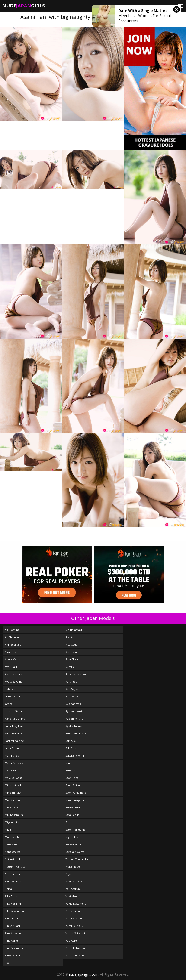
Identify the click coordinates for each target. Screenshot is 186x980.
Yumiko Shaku (74, 926)
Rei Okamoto (13, 881)
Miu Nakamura (14, 815)
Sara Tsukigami (75, 800)
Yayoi (69, 874)
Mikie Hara (11, 807)
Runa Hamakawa (76, 674)
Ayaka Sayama (14, 682)
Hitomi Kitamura (15, 711)
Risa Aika (71, 637)
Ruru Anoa (72, 696)
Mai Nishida (12, 756)
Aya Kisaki (11, 667)
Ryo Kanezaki (74, 711)
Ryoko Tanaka (74, 726)
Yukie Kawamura (76, 904)
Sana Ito (70, 770)
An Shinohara (13, 637)
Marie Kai (11, 770)
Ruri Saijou (72, 689)
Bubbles (10, 689)
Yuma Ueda (73, 911)
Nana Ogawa (13, 852)
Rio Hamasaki (74, 630)
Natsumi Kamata (15, 867)
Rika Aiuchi (12, 896)
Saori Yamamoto (76, 793)
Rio (7, 963)
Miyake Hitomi (14, 822)
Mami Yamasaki (14, 763)
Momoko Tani (13, 837)
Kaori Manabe (13, 733)
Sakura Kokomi (75, 756)
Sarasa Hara (73, 807)
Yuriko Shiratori (75, 933)
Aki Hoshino (12, 630)
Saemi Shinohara (76, 733)
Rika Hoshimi (13, 904)
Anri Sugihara (13, 645)
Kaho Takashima (15, 719)
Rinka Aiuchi (12, 955)
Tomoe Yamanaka (77, 859)
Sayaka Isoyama (75, 852)
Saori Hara (72, 778)
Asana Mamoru (14, 659)
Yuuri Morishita (75, 955)
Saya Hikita (72, 837)
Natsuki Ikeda (13, 859)
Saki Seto (71, 748)
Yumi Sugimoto (75, 918)
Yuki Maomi (73, 896)
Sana (68, 763)
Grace (9, 704)
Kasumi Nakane (14, 741)
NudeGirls (24, 6)
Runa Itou (71, 682)
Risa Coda (71, 645)
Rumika (70, 667)
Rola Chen (72, 659)
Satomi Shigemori (76, 830)
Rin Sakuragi (12, 926)
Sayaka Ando (73, 844)
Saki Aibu (71, 741)
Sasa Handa (72, 815)
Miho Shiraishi (14, 793)
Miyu (8, 830)
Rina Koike (11, 941)
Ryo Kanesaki (74, 704)
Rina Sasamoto (14, 948)
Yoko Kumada (74, 881)
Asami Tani (12, 652)
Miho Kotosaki (14, 785)
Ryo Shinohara (74, 719)
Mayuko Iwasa (13, 778)
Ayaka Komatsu (14, 674)
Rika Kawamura (14, 911)
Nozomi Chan (13, 874)
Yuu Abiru (72, 941)
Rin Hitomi (11, 918)
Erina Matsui (12, 696)
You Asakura (73, 889)
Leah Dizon (12, 748)
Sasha (69, 822)
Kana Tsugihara (14, 726)
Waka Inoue (73, 867)
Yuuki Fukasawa (75, 948)
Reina (8, 889)
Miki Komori (12, 800)
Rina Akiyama (13, 933)
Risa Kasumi (73, 652)
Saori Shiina (73, 785)
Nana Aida (11, 844)
